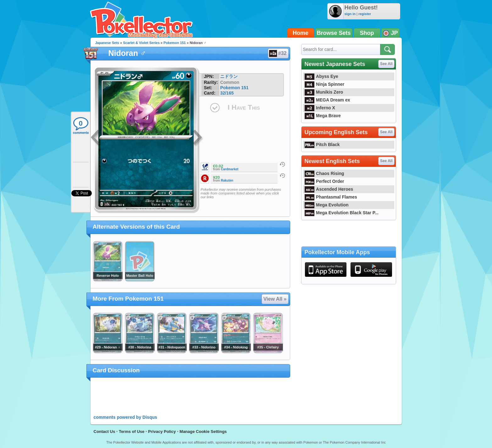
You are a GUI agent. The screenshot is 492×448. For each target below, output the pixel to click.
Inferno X (320, 108)
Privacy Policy (162, 432)
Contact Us (105, 432)
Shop (367, 33)
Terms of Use (132, 432)
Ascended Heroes (329, 189)
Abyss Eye (321, 76)
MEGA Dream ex (327, 100)
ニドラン (229, 76)
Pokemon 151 (175, 43)
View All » (275, 299)
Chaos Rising (324, 173)
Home (301, 33)
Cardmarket (230, 169)
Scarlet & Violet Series (141, 43)
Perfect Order (324, 181)
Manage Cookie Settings (203, 432)
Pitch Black (322, 145)
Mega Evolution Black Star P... (342, 213)
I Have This (244, 107)
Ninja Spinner (325, 84)
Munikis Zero (324, 92)
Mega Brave (323, 116)
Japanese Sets (107, 43)
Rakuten (227, 180)
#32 (278, 53)
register (365, 14)
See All (386, 64)
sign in (350, 14)
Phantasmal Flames (331, 197)
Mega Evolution (327, 205)
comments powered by (125, 417)
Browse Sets (334, 33)
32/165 (227, 93)
